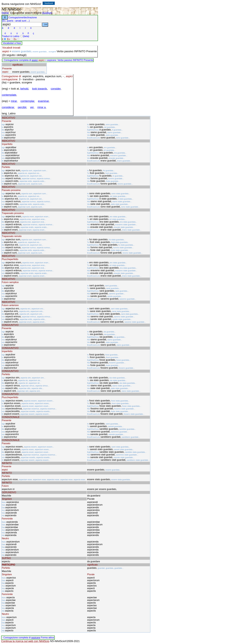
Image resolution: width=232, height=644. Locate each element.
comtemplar (27, 101)
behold (24, 89)
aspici (35, 60)
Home (5, 13)
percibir (22, 107)
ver (32, 107)
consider (56, 89)
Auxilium (47, 13)
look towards (40, 89)
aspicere (36, 638)
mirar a (41, 107)
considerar (8, 107)
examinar (43, 101)
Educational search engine (26, 13)
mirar (14, 101)
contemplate (9, 95)
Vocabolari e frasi (12, 43)
